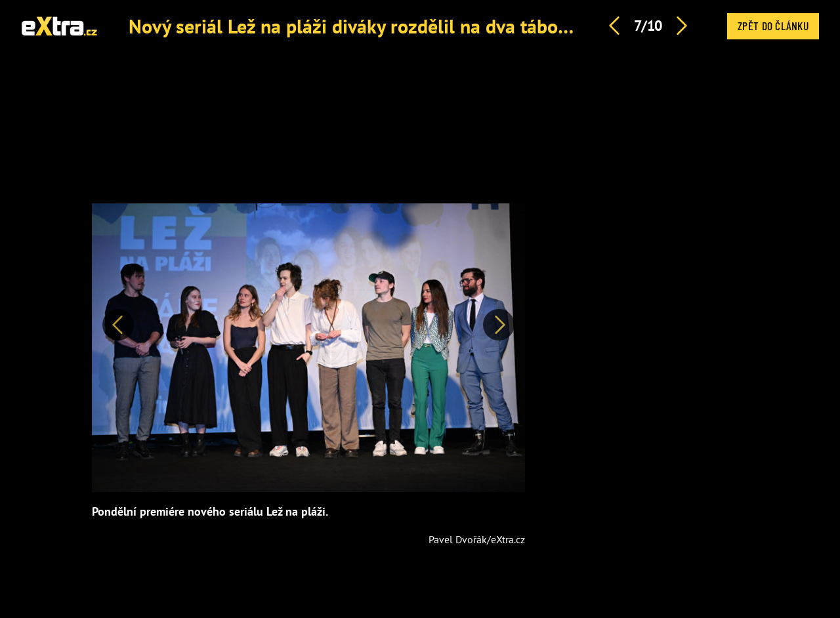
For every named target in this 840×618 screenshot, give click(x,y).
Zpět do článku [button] (773, 26)
